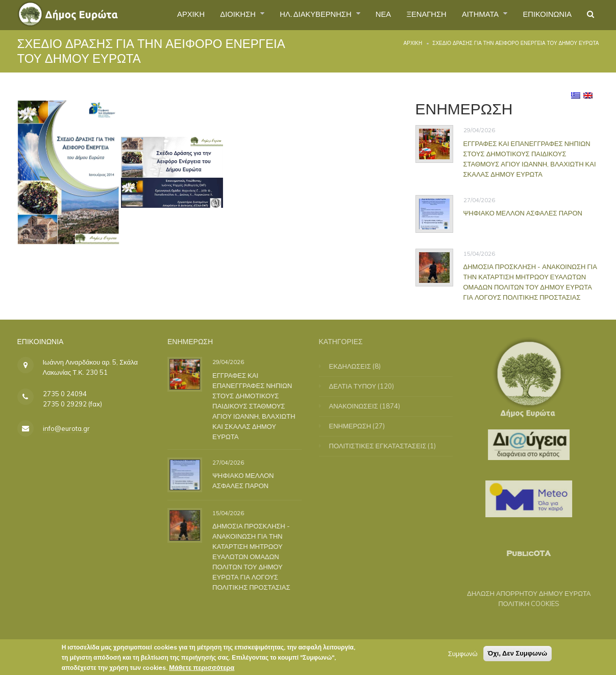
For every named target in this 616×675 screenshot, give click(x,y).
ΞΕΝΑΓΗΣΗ (413, 15)
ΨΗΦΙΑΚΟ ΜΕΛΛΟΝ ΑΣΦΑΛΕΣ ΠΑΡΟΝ (523, 213)
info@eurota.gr (66, 428)
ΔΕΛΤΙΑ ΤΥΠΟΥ (359, 386)
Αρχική (413, 43)
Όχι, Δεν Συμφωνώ (518, 655)
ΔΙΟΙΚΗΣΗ (211, 15)
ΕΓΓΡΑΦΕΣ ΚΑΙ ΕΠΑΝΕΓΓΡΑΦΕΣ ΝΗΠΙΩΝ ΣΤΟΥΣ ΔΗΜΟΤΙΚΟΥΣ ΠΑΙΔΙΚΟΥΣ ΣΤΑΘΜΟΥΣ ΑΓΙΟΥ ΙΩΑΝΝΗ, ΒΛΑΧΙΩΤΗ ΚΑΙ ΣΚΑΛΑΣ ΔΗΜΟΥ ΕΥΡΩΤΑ (530, 159)
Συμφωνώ (463, 656)
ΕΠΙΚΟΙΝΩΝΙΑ (544, 15)
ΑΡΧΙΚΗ (159, 15)
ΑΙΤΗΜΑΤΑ (472, 15)
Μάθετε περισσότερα (202, 669)
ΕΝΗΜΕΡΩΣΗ (356, 426)
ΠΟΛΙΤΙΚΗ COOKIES (523, 604)
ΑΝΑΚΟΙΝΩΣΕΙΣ (360, 406)
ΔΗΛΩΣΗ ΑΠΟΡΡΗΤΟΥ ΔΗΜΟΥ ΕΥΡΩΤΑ (523, 593)
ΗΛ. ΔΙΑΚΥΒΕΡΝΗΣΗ (295, 15)
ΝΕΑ (367, 15)
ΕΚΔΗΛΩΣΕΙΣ (356, 366)
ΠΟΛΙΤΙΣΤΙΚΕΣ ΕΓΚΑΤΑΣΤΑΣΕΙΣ (384, 446)
